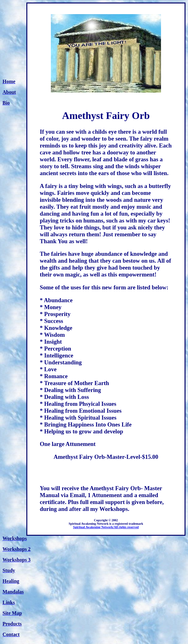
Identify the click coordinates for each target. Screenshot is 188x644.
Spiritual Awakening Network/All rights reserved (106, 527)
